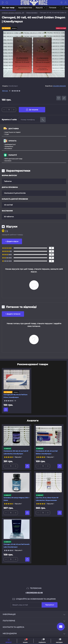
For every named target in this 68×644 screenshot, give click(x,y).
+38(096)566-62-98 (34, 593)
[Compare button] (64, 98)
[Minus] (4, 110)
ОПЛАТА (12, 141)
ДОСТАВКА (14, 129)
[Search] (7, 3)
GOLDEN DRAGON (59, 86)
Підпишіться (50, 605)
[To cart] (6, 410)
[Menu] (3, 3)
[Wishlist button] (59, 98)
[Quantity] (9, 110)
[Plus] (14, 110)
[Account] (66, 3)
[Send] (43, 120)
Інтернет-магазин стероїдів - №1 (13, 13)
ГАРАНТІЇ (13, 155)
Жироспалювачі (32, 13)
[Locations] (62, 3)
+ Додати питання (13, 314)
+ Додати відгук (12, 241)
